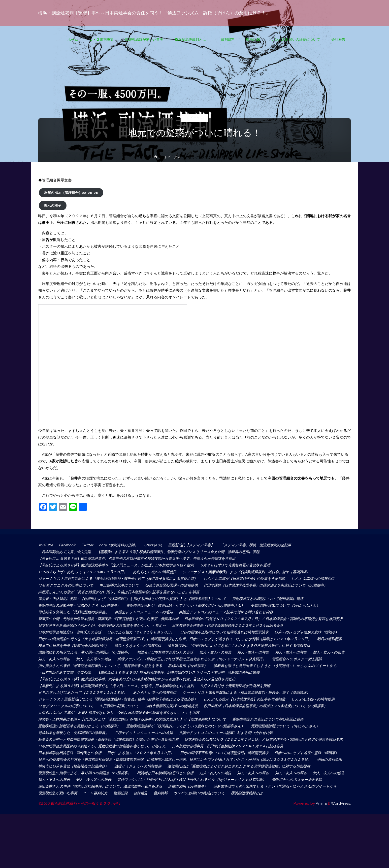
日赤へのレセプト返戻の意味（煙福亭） (72, 646)
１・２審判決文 (232, 840)
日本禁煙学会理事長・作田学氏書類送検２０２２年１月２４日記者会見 (238, 632)
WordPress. (341, 857)
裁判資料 (301, 840)
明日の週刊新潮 (51, 659)
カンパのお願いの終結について (64, 847)
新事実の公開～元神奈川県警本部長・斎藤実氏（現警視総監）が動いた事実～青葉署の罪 (113, 619)
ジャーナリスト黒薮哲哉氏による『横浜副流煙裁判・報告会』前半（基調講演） (256, 572)
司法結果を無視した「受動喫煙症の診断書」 (75, 612)
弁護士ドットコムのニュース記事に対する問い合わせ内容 (233, 612)
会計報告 (280, 840)
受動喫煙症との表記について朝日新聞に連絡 (279, 599)
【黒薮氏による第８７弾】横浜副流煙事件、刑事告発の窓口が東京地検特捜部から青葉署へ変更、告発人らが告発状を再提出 (144, 558)
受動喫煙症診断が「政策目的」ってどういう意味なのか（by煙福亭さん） (192, 605)
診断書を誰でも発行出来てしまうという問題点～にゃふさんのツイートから (101, 693)
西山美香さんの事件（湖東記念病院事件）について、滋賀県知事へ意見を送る (103, 686)
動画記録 (259, 840)
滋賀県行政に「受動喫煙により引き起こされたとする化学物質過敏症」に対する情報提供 (113, 666)
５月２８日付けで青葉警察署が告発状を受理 (246, 565)
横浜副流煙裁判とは (115, 847)
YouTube (46, 545)
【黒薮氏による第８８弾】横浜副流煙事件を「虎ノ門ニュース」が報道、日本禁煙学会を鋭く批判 (120, 565)
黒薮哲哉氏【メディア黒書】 (198, 545)
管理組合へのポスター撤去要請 (224, 679)
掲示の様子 (53, 206)
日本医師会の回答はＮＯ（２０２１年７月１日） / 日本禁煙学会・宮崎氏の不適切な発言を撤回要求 (122, 625)
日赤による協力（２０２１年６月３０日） (147, 639)
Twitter (89, 545)
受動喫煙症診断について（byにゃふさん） (296, 605)
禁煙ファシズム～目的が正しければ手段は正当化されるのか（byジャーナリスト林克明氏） (115, 679)
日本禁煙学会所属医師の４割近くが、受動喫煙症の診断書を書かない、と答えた (105, 632)
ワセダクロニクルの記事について (117, 585)
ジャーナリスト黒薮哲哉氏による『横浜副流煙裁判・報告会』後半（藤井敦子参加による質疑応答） (122, 579)
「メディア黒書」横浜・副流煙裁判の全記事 (266, 545)
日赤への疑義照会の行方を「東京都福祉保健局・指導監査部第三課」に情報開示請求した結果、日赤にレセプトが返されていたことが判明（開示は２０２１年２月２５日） (181, 652)
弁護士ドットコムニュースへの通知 (149, 612)
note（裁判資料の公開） (122, 545)
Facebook (68, 545)
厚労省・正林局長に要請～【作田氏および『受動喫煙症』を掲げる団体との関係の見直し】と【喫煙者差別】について (137, 599)
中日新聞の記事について (172, 585)
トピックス (195, 118)
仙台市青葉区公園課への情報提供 (227, 585)
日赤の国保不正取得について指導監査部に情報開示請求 (235, 639)
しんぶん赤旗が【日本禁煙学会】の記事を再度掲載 (255, 579)
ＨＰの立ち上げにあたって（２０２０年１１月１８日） (85, 572)
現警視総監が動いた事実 (192, 840)
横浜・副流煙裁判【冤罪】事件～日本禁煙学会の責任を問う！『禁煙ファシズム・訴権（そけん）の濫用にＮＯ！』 (154, 13)
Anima (321, 857)
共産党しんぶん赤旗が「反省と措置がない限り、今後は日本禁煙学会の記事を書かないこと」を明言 (259, 592)
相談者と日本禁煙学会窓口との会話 (68, 672)
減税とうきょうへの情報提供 (176, 659)
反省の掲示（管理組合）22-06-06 (71, 193)
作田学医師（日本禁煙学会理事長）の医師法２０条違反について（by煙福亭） (104, 592)
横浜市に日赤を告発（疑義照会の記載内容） (108, 659)
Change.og (158, 545)
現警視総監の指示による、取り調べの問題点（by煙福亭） (242, 666)
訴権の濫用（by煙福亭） (196, 686)
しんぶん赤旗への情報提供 (61, 585)
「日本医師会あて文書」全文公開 (66, 552)
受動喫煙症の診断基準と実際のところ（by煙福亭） (81, 605)
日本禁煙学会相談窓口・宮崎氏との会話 (72, 639)
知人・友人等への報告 (323, 672)
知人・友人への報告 (121, 672)
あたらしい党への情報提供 (160, 572)
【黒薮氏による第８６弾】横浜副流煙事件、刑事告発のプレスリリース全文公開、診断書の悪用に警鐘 (186, 552)
